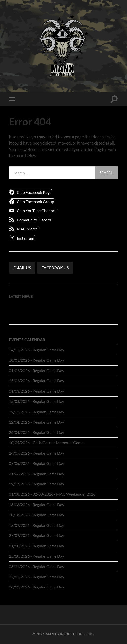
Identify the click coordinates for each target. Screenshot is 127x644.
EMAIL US (22, 268)
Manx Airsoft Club (64, 634)
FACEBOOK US (55, 268)
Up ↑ (91, 634)
